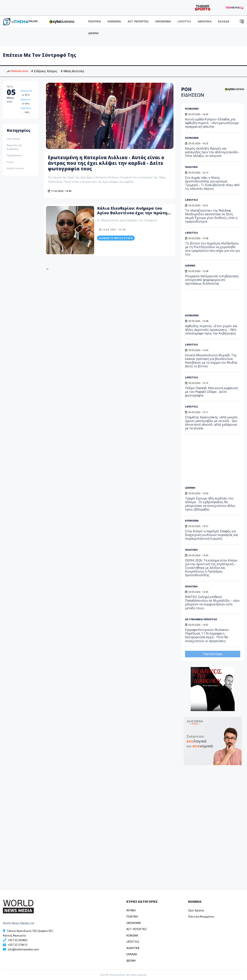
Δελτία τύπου (15, 168)
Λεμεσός (26, 99)
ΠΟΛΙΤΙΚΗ (95, 22)
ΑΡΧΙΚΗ (131, 910)
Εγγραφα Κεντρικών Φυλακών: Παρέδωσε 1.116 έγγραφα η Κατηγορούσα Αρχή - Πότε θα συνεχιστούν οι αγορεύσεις (207, 635)
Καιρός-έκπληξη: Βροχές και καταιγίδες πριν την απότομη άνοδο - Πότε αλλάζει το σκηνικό (212, 152)
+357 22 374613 (18, 945)
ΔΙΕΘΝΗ (93, 33)
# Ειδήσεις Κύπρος (44, 71)
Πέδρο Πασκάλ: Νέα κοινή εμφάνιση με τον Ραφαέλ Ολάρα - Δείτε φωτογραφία (211, 392)
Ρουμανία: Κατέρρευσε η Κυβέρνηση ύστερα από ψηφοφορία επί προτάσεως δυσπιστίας (212, 280)
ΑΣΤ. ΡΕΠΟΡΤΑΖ (138, 22)
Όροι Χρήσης (196, 910)
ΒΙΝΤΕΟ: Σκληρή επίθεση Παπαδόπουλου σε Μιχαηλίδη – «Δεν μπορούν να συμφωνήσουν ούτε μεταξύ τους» (212, 602)
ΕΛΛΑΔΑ (224, 22)
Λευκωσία (26, 91)
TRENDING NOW (17, 71)
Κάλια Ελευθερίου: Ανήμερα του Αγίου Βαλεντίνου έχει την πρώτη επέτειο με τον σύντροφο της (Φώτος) (132, 215)
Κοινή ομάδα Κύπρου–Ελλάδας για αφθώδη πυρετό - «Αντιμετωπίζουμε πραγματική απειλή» (212, 123)
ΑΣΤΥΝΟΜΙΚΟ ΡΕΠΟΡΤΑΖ (201, 619)
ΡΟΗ (193, 92)
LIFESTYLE (184, 22)
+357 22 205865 (18, 940)
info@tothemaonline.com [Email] (23, 949)
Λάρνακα (26, 108)
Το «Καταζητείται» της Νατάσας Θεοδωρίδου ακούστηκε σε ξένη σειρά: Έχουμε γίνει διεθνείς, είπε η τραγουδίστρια (211, 216)
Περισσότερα (213, 654)
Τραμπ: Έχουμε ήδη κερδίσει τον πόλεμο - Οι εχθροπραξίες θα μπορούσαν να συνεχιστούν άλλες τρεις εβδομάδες (210, 504)
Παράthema (14, 155)
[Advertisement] (215, 303)
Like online (13, 139)
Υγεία (10, 162)
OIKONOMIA (134, 923)
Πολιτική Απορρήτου (201, 917)
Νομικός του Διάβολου (14, 147)
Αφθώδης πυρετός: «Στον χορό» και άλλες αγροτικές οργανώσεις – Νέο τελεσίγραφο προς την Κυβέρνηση (211, 330)
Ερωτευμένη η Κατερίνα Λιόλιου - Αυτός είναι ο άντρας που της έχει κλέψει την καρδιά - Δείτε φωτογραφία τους (106, 163)
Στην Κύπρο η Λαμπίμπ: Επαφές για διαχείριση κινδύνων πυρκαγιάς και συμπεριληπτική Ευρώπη (212, 535)
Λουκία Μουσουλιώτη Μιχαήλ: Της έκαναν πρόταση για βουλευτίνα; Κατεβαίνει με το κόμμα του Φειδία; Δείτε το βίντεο (211, 361)
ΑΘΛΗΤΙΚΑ (205, 22)
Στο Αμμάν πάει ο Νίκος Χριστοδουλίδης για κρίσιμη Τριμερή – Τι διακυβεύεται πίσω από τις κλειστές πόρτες (212, 183)
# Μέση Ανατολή (72, 71)
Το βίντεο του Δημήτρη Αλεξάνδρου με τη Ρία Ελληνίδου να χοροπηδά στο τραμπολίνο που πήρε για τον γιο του (213, 249)
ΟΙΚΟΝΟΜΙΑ (163, 22)
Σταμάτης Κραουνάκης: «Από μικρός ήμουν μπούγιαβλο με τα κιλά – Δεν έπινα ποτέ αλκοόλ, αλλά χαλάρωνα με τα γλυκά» (211, 423)
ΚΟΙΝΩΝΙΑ (114, 22)
